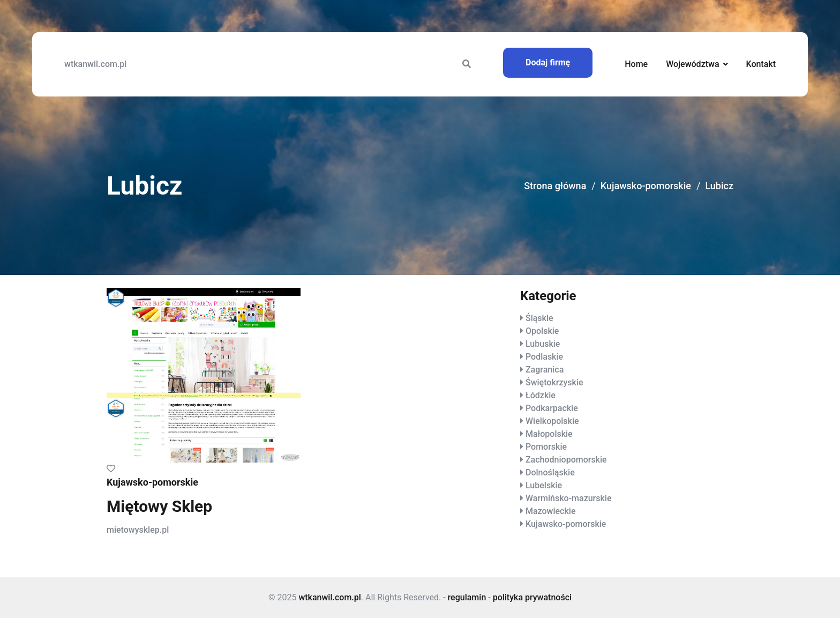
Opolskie (542, 331)
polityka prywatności (532, 597)
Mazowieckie (550, 511)
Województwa (692, 64)
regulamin (467, 597)
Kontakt (761, 64)
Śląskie (539, 318)
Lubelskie (544, 485)
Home (636, 64)
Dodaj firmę (548, 62)
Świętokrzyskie (554, 382)
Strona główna (555, 186)
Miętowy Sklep (159, 506)
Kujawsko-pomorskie (646, 186)
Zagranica (545, 370)
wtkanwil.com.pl (95, 64)
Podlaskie (544, 357)
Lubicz (719, 186)
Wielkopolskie (552, 421)
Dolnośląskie (550, 472)
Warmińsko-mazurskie (569, 498)
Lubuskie (543, 344)
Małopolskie (549, 434)
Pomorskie (546, 447)
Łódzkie (541, 395)
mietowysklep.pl (138, 530)
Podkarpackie (552, 408)
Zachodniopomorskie (566, 460)
